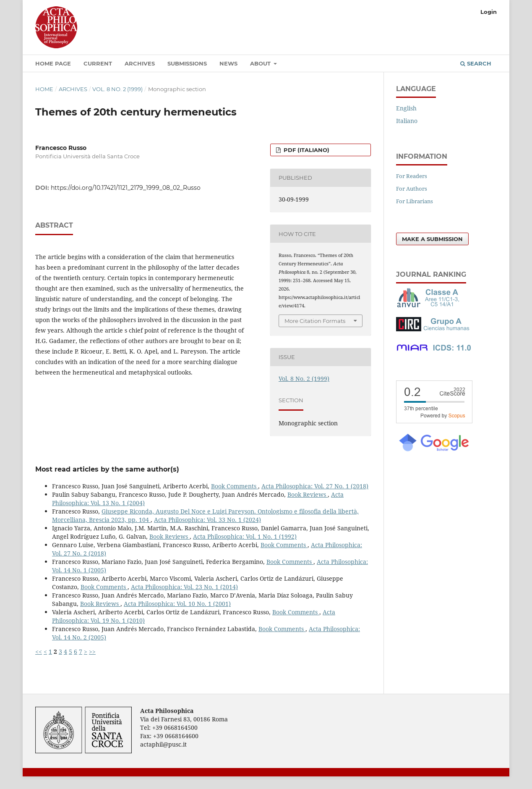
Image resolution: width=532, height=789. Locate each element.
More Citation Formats (315, 321)
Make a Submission (432, 239)
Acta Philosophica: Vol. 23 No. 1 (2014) (184, 587)
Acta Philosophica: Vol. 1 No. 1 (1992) (245, 536)
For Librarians (415, 201)
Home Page (53, 63)
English (406, 108)
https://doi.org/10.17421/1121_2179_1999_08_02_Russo (126, 188)
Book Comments (235, 486)
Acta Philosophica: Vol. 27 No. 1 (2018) (315, 486)
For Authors (412, 189)
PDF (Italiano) (306, 150)
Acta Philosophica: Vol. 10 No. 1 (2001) (177, 604)
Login (489, 12)
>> (92, 651)
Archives (140, 63)
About (261, 63)
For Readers (412, 176)
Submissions (187, 63)
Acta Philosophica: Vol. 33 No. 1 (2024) (207, 520)
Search (476, 63)
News (228, 63)
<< (39, 651)
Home (44, 89)
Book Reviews (308, 494)
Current (98, 63)
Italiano (407, 121)
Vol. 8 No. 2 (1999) (117, 89)
